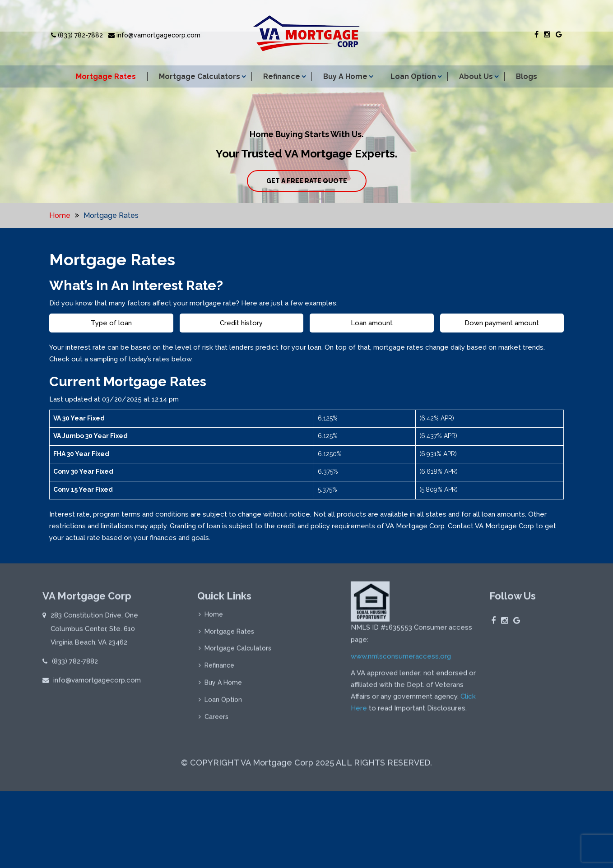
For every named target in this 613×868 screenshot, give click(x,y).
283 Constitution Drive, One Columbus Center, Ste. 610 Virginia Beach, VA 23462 (94, 632)
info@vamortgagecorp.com (154, 35)
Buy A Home (345, 76)
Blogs (527, 76)
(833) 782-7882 (77, 35)
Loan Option (413, 76)
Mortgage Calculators (200, 76)
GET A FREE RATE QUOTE (307, 181)
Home (60, 215)
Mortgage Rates (106, 76)
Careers (216, 720)
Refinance (282, 76)
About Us (476, 76)
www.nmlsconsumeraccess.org (401, 659)
